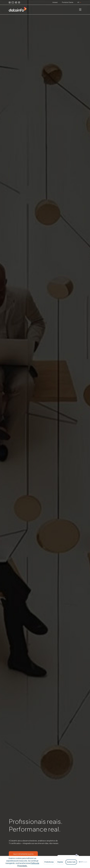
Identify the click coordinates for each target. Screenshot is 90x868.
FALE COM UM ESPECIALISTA (23, 854)
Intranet (55, 2)
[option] (45, 434)
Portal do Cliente (68, 2)
